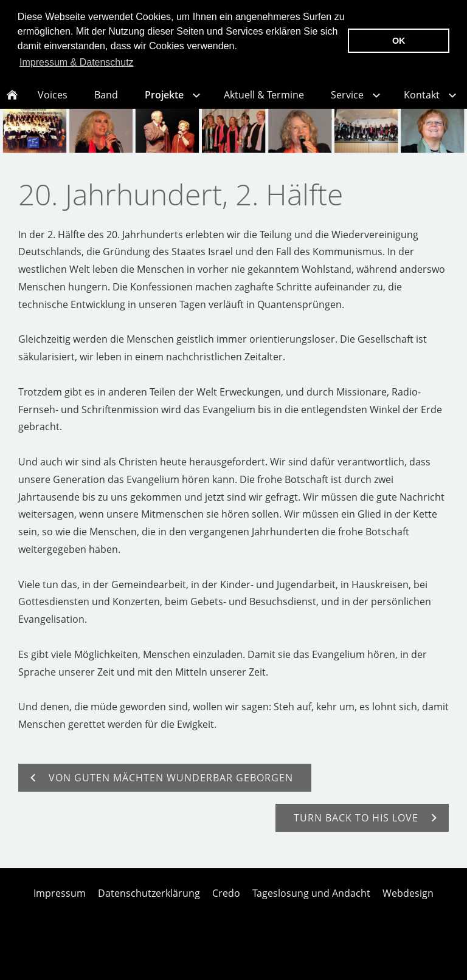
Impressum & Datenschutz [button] (77, 62)
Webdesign (408, 907)
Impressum (60, 907)
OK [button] (399, 41)
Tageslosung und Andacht (311, 907)
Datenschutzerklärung (149, 907)
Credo (226, 907)
